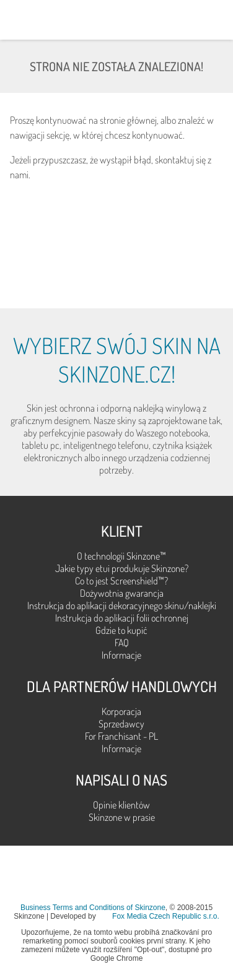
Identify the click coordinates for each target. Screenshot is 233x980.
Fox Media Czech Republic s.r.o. (166, 916)
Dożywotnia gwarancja (122, 593)
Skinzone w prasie (122, 817)
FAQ (122, 643)
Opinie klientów (121, 805)
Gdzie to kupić (121, 630)
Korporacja (121, 711)
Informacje (121, 655)
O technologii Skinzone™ (121, 556)
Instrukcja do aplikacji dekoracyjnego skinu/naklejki (122, 605)
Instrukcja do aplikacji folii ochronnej (122, 618)
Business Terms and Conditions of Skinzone (93, 908)
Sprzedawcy (121, 724)
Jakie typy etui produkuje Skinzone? (122, 568)
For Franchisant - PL (121, 736)
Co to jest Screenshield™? (121, 581)
